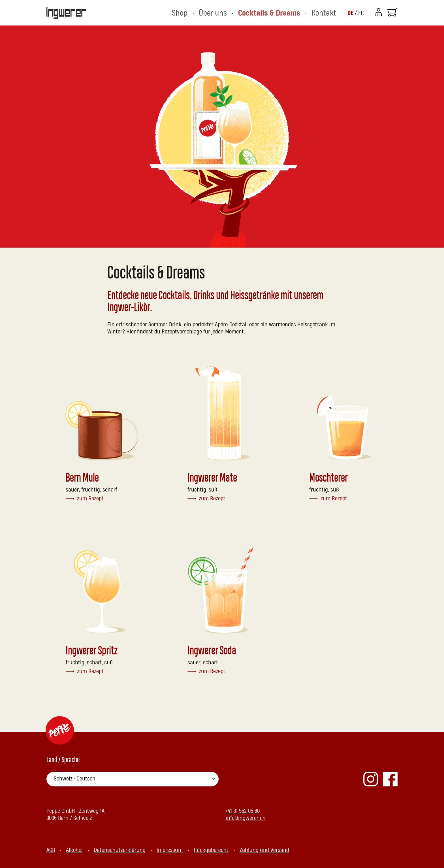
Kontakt (327, 13)
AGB (51, 850)
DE (351, 13)
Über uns (236, 13)
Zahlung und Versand (264, 850)
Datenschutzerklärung (120, 850)
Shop (208, 13)
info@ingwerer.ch (246, 818)
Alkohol (74, 850)
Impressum (170, 850)
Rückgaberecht (211, 850)
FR (361, 13)
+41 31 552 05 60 (243, 811)
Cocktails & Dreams (282, 13)
